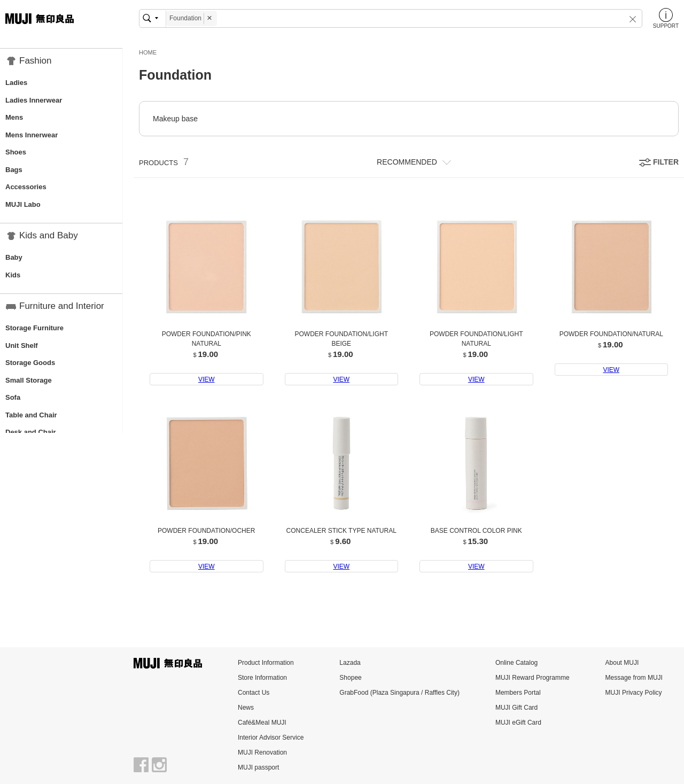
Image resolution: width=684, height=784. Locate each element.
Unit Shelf (22, 346)
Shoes (16, 152)
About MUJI (622, 663)
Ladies (16, 83)
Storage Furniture (34, 328)
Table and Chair (31, 415)
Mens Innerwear (32, 135)
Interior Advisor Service (271, 738)
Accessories (26, 187)
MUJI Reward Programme (533, 678)
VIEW (207, 379)
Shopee (350, 678)
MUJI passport (258, 767)
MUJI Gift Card (516, 708)
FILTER (666, 162)
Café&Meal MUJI (262, 723)
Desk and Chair (31, 432)
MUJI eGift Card (518, 723)
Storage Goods (30, 363)
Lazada (350, 663)
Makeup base (175, 119)
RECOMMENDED (407, 162)
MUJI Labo (23, 204)
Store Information (262, 678)
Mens (14, 117)
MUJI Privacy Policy (634, 693)
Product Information (266, 663)
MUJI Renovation (262, 752)
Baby (14, 257)
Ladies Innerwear (34, 100)
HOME (148, 52)
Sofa (13, 397)
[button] (626, 19)
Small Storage (29, 380)
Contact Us (254, 693)
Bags (14, 170)
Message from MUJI (634, 678)
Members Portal (518, 693)
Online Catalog (516, 663)
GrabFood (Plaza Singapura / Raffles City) (399, 693)
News (246, 708)
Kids (13, 275)
